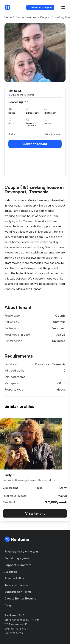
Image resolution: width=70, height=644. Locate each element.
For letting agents (17, 558)
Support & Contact (18, 565)
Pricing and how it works (22, 552)
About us (11, 572)
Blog (8, 605)
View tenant (35, 513)
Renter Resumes (26, 17)
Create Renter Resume (20, 598)
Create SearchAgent (40, 7)
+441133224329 (14, 633)
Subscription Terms (18, 592)
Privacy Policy (14, 578)
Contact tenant (35, 144)
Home (8, 17)
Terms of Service (16, 585)
